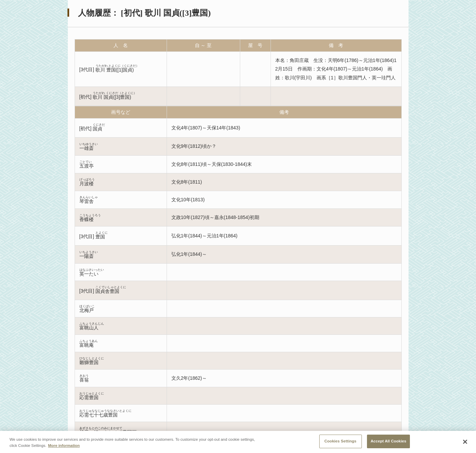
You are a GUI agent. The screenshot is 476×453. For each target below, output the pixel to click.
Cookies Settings (340, 441)
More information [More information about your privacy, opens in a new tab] (64, 446)
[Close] (465, 442)
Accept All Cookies (389, 441)
